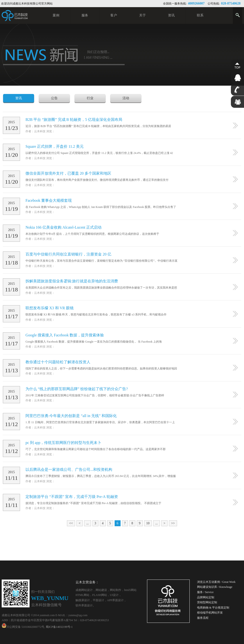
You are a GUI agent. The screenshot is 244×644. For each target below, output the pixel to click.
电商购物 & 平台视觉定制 (213, 608)
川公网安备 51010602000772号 (23, 627)
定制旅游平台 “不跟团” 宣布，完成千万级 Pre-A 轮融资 (72, 497)
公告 (54, 98)
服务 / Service (205, 592)
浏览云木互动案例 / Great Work (216, 582)
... (88, 523)
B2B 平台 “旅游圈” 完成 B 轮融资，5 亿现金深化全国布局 (74, 120)
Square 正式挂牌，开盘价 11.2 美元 (55, 146)
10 (148, 523)
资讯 (19, 98)
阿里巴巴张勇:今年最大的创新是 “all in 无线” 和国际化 (71, 416)
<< (71, 523)
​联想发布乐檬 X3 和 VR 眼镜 (50, 308)
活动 (126, 98)
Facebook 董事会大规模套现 (49, 200)
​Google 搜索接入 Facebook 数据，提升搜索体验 (65, 335)
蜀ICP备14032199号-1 (59, 627)
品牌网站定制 (206, 597)
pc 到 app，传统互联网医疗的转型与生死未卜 (63, 443)
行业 (90, 98)
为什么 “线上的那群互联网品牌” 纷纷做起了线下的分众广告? (77, 389)
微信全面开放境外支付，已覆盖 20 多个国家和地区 (68, 173)
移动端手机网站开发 (210, 613)
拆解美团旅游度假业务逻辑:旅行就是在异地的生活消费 (72, 281)
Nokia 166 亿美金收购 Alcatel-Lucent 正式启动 (64, 227)
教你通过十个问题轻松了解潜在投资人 (58, 362)
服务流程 (203, 618)
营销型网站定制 (207, 602)
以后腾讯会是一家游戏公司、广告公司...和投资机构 (69, 469)
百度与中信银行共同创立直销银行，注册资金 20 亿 (68, 254)
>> (173, 523)
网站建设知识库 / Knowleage (215, 587)
